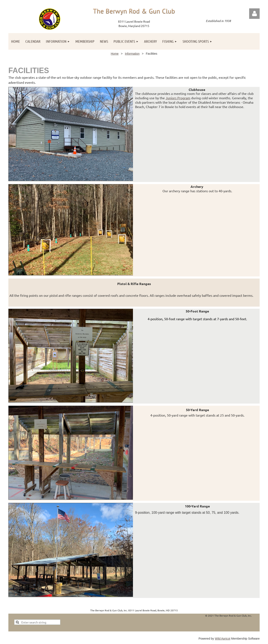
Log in (254, 14)
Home (115, 54)
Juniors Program (178, 98)
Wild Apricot (223, 639)
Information (132, 54)
